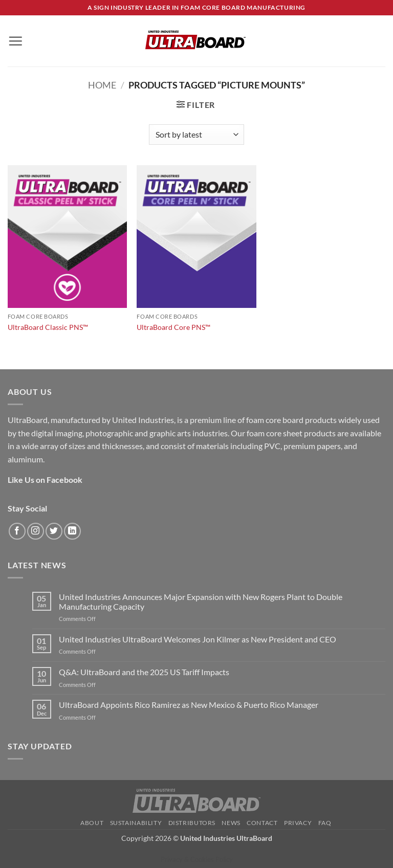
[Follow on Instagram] (36, 531)
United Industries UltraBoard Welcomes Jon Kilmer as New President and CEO (198, 639)
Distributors (192, 823)
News (231, 823)
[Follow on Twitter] (54, 531)
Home (102, 85)
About (92, 823)
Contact (262, 823)
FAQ (325, 823)
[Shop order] (196, 135)
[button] (15, 41)
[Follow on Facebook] (17, 531)
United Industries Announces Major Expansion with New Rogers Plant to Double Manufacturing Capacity (201, 602)
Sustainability (136, 823)
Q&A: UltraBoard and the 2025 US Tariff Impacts (144, 672)
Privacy (298, 823)
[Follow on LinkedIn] (72, 531)
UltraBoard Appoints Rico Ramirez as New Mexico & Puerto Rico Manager (189, 705)
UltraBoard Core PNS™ (173, 327)
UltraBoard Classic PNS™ (48, 327)
